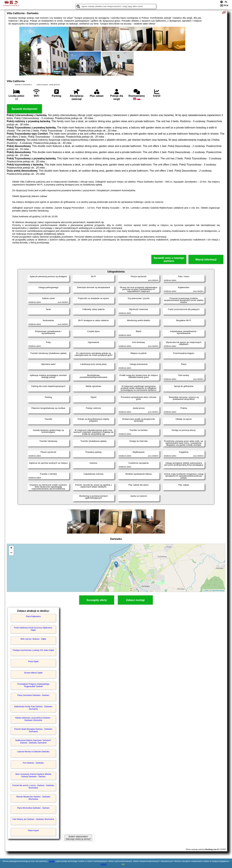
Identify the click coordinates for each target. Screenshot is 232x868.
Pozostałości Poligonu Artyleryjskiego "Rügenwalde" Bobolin (33, 685)
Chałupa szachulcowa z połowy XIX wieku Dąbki (33, 650)
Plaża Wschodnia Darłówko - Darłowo (33, 808)
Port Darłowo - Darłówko (33, 763)
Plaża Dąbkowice (33, 616)
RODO (104, 864)
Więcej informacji (206, 260)
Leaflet (206, 591)
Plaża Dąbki (33, 662)
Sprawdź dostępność (24, 109)
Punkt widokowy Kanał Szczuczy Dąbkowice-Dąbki (33, 629)
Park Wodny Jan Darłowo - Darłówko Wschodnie (33, 819)
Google (52, 861)
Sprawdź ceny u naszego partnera (169, 259)
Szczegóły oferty (97, 600)
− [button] (11, 553)
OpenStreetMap (218, 591)
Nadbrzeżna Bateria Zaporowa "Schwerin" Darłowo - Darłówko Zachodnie (33, 741)
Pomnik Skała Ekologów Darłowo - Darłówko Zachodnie (33, 730)
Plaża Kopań (33, 830)
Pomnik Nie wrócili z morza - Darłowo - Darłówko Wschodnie (33, 787)
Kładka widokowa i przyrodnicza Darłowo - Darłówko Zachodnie (33, 719)
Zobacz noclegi (135, 600)
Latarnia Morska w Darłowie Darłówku (33, 752)
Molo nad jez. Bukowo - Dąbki (33, 639)
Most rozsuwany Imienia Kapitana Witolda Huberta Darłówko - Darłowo (33, 775)
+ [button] (11, 548)
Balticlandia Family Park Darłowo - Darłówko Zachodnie (33, 708)
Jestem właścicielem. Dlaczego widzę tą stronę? (78, 838)
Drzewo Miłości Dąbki (33, 673)
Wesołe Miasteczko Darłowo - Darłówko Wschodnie (33, 798)
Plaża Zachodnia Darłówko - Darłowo (33, 695)
